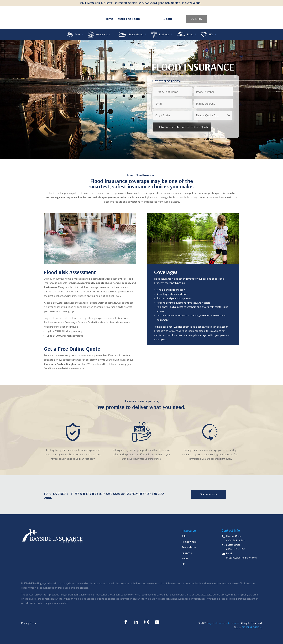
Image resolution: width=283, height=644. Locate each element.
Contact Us (217, 19)
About (189, 19)
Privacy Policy (29, 623)
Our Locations (208, 494)
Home (88, 19)
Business (164, 35)
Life (211, 35)
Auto (77, 35)
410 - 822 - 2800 (236, 549)
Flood (190, 35)
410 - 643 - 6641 (236, 540)
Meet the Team (108, 19)
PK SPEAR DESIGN (252, 627)
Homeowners (103, 35)
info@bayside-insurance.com (241, 558)
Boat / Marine (136, 35)
